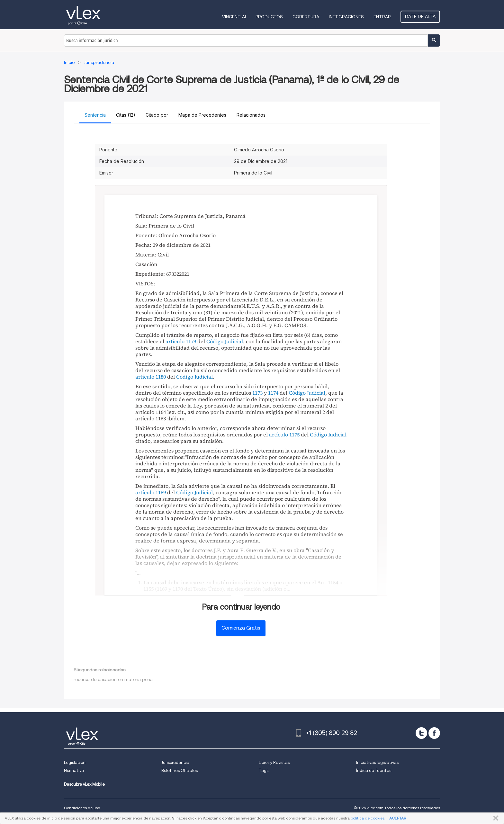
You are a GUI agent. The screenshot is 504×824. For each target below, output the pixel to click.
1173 (257, 393)
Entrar (382, 17)
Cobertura (306, 17)
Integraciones (346, 17)
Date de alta (420, 16)
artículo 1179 (181, 341)
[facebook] (434, 733)
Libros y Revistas (274, 762)
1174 (273, 393)
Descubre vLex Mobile (84, 784)
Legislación (75, 762)
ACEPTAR (398, 818)
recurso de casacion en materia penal (114, 679)
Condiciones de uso (82, 808)
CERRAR (495, 818)
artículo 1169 (151, 492)
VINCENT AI (234, 17)
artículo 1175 (284, 434)
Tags (264, 770)
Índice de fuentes (374, 770)
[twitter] (421, 733)
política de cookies (368, 818)
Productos (269, 17)
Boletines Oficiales (180, 770)
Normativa (74, 770)
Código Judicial (225, 341)
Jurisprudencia (175, 762)
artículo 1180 (151, 377)
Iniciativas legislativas (377, 762)
